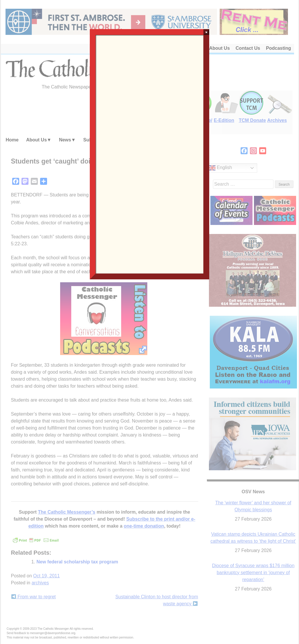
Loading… (150, 154)
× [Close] (206, 32)
